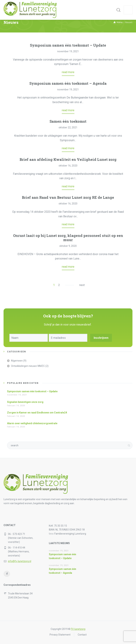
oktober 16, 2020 (68, 166)
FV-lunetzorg (78, 629)
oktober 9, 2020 (68, 246)
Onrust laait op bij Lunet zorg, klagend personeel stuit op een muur (68, 238)
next (82, 285)
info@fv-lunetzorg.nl (20, 561)
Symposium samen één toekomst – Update (68, 45)
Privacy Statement (60, 635)
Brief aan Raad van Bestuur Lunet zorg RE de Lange (68, 197)
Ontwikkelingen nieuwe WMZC (28, 366)
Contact (82, 635)
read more (68, 72)
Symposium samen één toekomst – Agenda (68, 83)
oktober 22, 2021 (68, 127)
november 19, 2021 (68, 51)
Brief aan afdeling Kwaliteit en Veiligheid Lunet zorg (68, 159)
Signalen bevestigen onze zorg (25, 402)
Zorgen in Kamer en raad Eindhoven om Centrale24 (37, 413)
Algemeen (17, 361)
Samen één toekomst (68, 121)
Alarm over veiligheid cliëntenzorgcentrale (32, 423)
